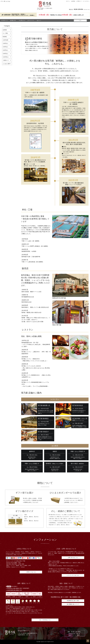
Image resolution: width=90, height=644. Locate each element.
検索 (88, 20)
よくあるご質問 (6, 64)
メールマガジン (86, 1)
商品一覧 (13, 20)
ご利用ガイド (79, 1)
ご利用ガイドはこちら (31, 572)
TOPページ (5, 20)
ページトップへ (88, 641)
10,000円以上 (6, 57)
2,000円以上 (5, 47)
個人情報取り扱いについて (73, 604)
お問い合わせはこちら (73, 558)
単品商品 (5, 37)
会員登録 (73, 1)
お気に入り (22, 20)
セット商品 (5, 33)
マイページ (31, 20)
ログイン (68, 1)
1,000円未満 (5, 40)
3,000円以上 (5, 50)
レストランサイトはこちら (73, 575)
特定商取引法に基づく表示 (73, 601)
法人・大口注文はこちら (45, 620)
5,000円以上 (5, 54)
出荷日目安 (7, 15)
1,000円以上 (5, 43)
